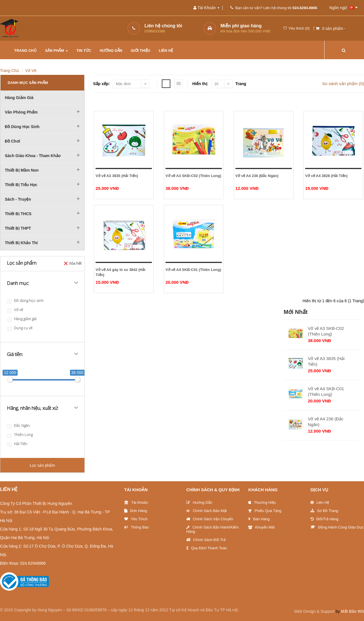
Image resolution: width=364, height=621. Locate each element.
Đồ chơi (13, 141)
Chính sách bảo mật (207, 511)
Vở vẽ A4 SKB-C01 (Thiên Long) (193, 270)
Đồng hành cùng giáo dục (337, 527)
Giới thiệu (140, 51)
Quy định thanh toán (207, 548)
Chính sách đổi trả (206, 540)
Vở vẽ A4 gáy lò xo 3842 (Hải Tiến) (120, 272)
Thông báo (137, 527)
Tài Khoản (136, 490)
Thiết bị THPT (18, 228)
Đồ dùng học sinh (22, 127)
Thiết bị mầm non (22, 170)
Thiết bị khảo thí (21, 243)
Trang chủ (25, 51)
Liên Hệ (320, 502)
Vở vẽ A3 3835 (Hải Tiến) (117, 176)
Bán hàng (259, 519)
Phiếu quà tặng (265, 511)
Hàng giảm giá (19, 98)
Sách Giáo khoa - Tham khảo (33, 156)
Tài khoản (136, 502)
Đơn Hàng (136, 511)
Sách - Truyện (18, 199)
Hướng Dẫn (199, 502)
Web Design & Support (314, 611)
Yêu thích (136, 519)
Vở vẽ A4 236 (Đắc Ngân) (257, 176)
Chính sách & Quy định (213, 490)
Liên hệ (166, 51)
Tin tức (84, 51)
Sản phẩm (57, 51)
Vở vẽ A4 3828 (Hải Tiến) (326, 176)
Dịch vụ (319, 490)
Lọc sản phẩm (42, 465)
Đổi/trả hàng (324, 519)
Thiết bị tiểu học (21, 185)
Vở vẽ (31, 71)
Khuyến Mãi (261, 527)
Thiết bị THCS (18, 214)
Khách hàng (263, 490)
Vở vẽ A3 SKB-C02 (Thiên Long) (193, 176)
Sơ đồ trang (324, 511)
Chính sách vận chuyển (210, 519)
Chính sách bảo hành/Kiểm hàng (212, 529)
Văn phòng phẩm (21, 112)
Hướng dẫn (111, 51)
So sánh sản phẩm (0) (343, 84)
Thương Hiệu (262, 502)
